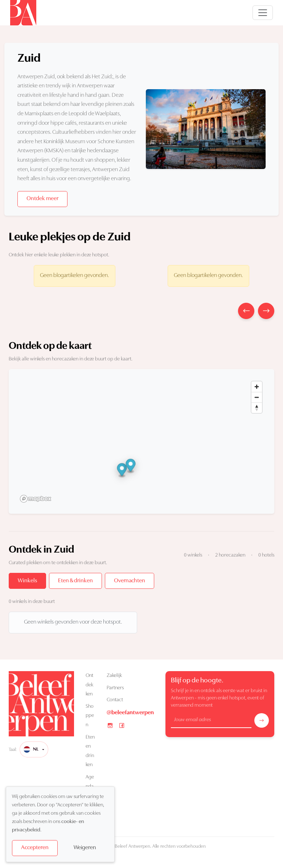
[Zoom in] (257, 387)
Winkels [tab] (27, 581)
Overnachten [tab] (130, 581)
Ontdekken (89, 685)
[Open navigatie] (263, 13)
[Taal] (34, 749)
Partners (115, 688)
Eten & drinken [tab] (75, 581)
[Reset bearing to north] (257, 408)
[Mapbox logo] (36, 499)
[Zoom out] (257, 397)
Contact (115, 700)
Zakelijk (114, 676)
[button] (122, 471)
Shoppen (90, 716)
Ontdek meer (42, 199)
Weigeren (85, 848)
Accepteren (35, 848)
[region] (141, 441)
